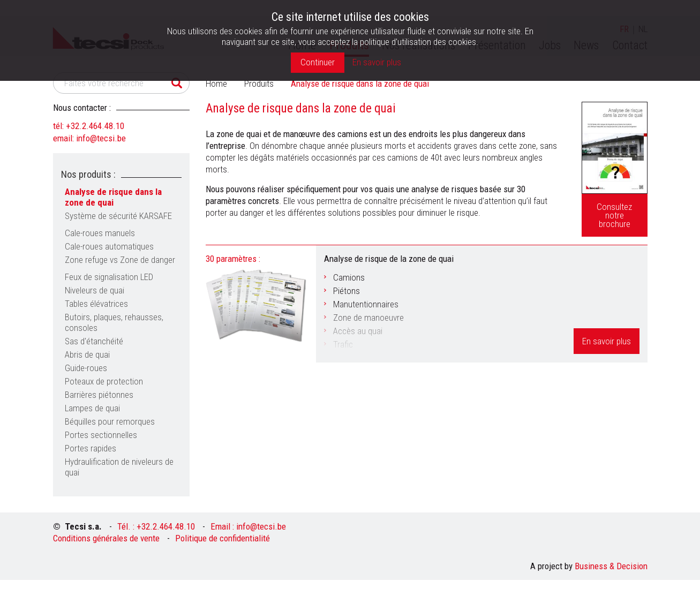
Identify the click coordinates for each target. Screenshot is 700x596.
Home (216, 84)
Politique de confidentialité (223, 538)
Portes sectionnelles (101, 435)
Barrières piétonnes (99, 395)
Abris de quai (87, 354)
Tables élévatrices (96, 304)
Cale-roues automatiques (109, 246)
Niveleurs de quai (95, 290)
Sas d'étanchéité (94, 341)
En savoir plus (607, 341)
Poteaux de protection (104, 381)
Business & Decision (611, 566)
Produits (259, 84)
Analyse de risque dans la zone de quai (113, 197)
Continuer (318, 62)
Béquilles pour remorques (110, 421)
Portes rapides (91, 448)
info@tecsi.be (101, 138)
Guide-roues (86, 368)
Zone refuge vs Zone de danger (120, 260)
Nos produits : (88, 174)
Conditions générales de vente (106, 538)
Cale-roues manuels (100, 233)
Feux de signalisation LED (109, 277)
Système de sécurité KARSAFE (118, 216)
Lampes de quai (92, 408)
